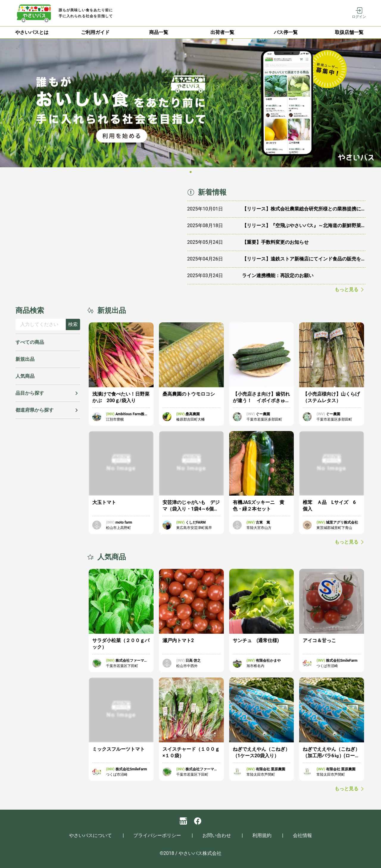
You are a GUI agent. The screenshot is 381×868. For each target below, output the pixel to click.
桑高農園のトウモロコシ (189, 394)
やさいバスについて (90, 835)
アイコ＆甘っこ (319, 640)
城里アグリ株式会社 (342, 522)
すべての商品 (30, 342)
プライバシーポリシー (157, 835)
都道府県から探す (35, 410)
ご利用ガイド (95, 32)
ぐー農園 (263, 414)
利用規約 (262, 835)
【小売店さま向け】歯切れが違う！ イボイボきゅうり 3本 (261, 401)
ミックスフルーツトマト (118, 749)
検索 (73, 324)
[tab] (32, 32)
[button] (48, 393)
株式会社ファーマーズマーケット (132, 661)
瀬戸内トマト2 (178, 640)
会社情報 (302, 835)
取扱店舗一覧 (349, 32)
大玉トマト (104, 502)
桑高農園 (193, 414)
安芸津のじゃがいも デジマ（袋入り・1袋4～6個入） (191, 509)
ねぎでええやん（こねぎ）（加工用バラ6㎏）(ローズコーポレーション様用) (331, 756)
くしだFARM (196, 522)
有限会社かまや (268, 661)
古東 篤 (263, 522)
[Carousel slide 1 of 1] (191, 172)
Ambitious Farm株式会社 (132, 414)
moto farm (124, 522)
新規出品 (25, 359)
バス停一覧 (286, 32)
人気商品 (25, 376)
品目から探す (30, 393)
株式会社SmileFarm (342, 661)
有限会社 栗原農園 (270, 769)
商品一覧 (159, 32)
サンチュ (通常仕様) (256, 640)
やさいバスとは (32, 32)
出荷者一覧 (222, 32)
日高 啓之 (193, 661)
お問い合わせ (217, 835)
